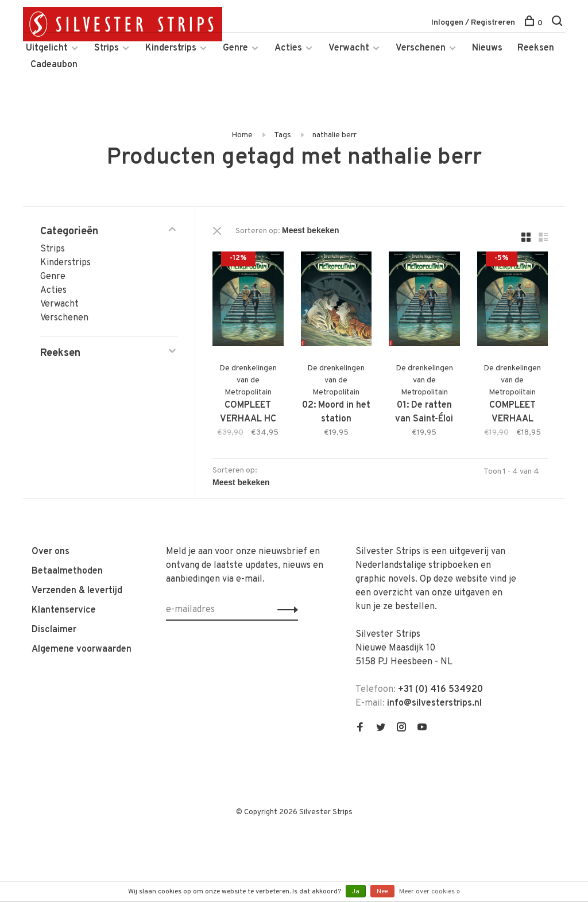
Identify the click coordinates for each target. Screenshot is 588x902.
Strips (107, 48)
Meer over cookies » (430, 892)
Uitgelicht (47, 48)
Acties (288, 48)
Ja (356, 892)
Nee (382, 892)
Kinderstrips (171, 48)
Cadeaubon (54, 65)
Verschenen (421, 48)
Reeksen (536, 48)
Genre (235, 48)
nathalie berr (334, 135)
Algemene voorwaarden (82, 649)
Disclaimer (54, 630)
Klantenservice (64, 610)
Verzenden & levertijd (77, 591)
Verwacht (349, 48)
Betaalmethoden (67, 571)
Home (242, 135)
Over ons (51, 552)
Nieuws (487, 48)
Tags (283, 135)
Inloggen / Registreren (473, 23)
